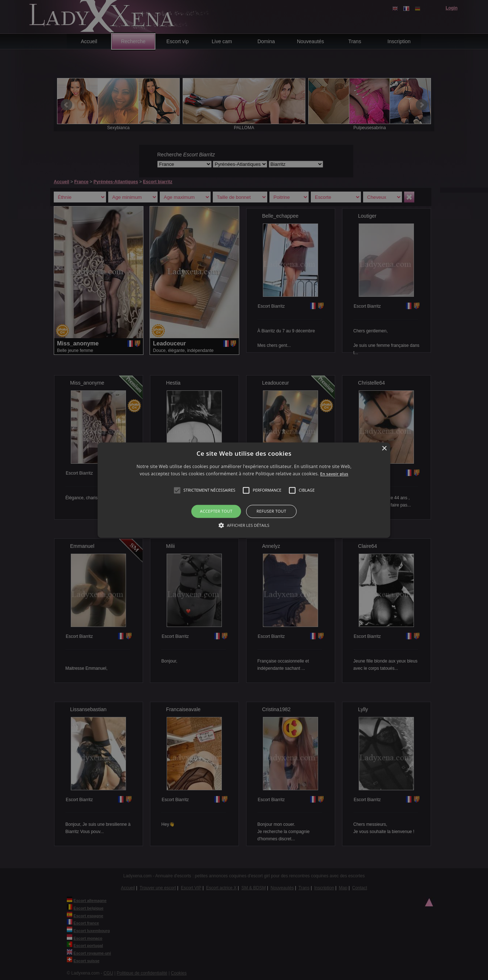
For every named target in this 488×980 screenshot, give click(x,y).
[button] (177, 491)
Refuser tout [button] (272, 511)
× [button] (384, 449)
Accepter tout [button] (216, 511)
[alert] (244, 490)
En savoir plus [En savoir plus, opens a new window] (334, 474)
